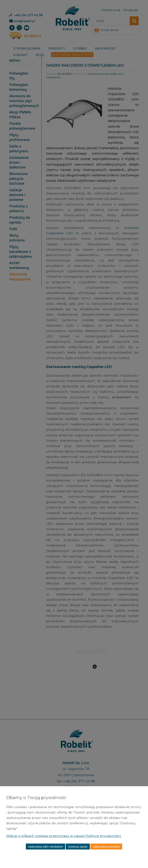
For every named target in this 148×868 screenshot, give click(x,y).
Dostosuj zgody (78, 847)
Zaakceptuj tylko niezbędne (45, 847)
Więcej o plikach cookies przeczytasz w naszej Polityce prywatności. (64, 836)
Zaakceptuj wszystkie (106, 847)
